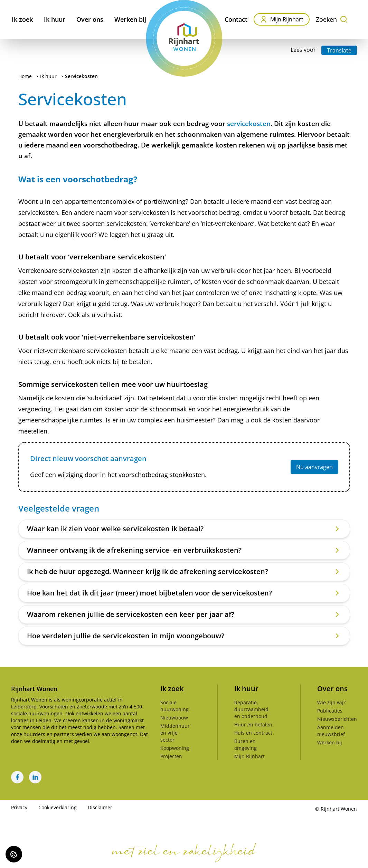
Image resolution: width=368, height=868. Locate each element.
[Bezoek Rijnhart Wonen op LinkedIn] (35, 777)
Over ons (90, 19)
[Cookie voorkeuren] (14, 854)
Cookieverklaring (58, 807)
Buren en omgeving (246, 745)
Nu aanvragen (314, 467)
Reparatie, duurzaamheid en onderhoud (251, 709)
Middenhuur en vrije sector (175, 733)
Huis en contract (253, 733)
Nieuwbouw (174, 718)
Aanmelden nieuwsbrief (331, 731)
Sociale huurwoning (174, 706)
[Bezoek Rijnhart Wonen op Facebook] (17, 777)
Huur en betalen (253, 724)
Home (25, 76)
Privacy (19, 807)
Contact (236, 19)
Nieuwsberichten (337, 719)
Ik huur (55, 19)
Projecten (171, 756)
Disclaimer (100, 807)
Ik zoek (22, 19)
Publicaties (330, 711)
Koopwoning (175, 748)
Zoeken (332, 19)
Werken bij (130, 19)
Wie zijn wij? (331, 702)
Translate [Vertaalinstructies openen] (339, 50)
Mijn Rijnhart (282, 19)
